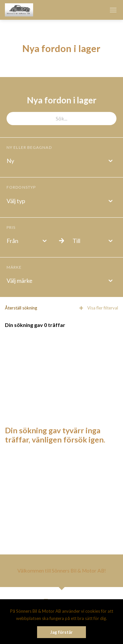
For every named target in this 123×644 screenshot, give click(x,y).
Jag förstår (61, 632)
